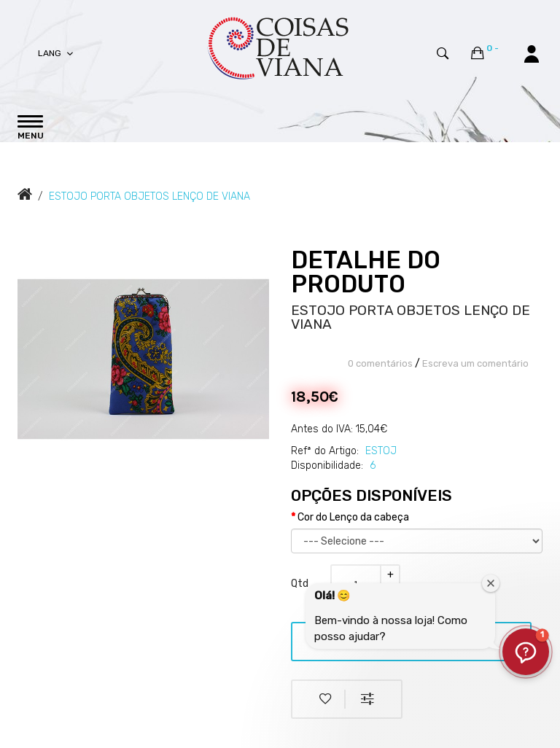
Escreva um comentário (475, 363)
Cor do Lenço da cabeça (353, 517)
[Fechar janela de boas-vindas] (491, 583)
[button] (526, 652)
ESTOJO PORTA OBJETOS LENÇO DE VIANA (149, 196)
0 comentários (380, 363)
